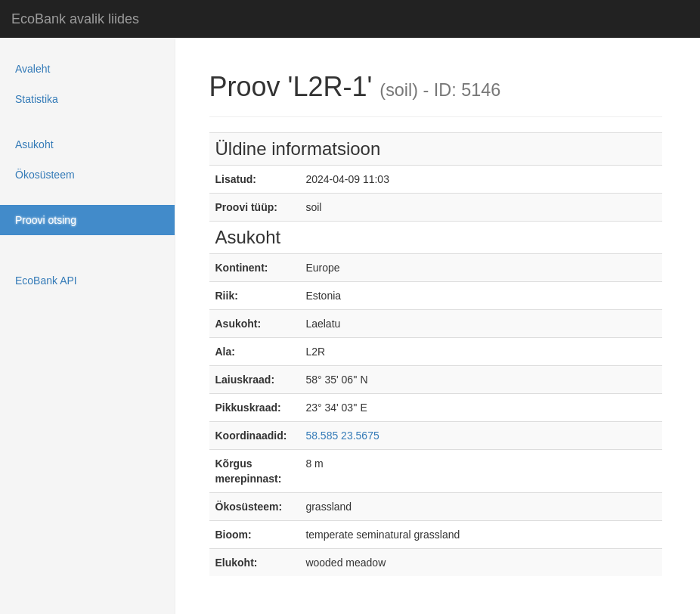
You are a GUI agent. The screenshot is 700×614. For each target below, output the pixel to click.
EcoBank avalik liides (75, 19)
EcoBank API (46, 281)
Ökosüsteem (45, 175)
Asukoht (34, 144)
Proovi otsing (46, 220)
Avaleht (33, 69)
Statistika (37, 99)
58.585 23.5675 (342, 436)
